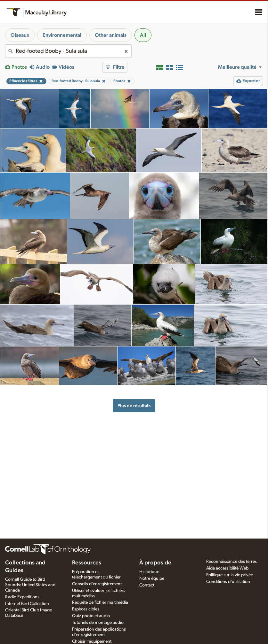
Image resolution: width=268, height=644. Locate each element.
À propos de (155, 563)
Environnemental (62, 35)
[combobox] (68, 51)
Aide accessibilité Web (227, 568)
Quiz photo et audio (91, 616)
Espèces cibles (86, 609)
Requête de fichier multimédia (100, 602)
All (143, 35)
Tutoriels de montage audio (98, 623)
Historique (149, 572)
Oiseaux (20, 35)
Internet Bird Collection (27, 604)
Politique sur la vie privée (230, 575)
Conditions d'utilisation (228, 582)
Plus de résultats (134, 406)
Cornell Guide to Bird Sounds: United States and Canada (30, 585)
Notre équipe (152, 578)
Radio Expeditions (22, 597)
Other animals (111, 35)
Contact (147, 585)
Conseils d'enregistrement (97, 584)
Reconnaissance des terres (231, 562)
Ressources (87, 563)
